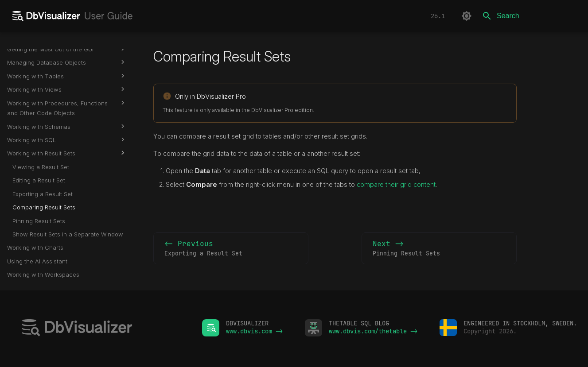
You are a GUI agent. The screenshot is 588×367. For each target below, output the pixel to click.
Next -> (439, 249)
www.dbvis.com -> (254, 331)
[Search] (529, 16)
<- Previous (231, 249)
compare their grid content (396, 185)
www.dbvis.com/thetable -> (373, 331)
